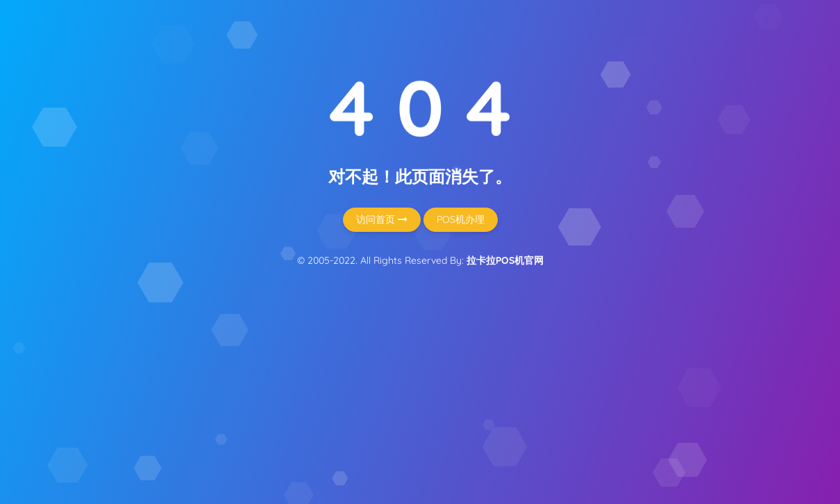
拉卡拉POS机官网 (505, 260)
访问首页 (382, 219)
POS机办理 (461, 219)
